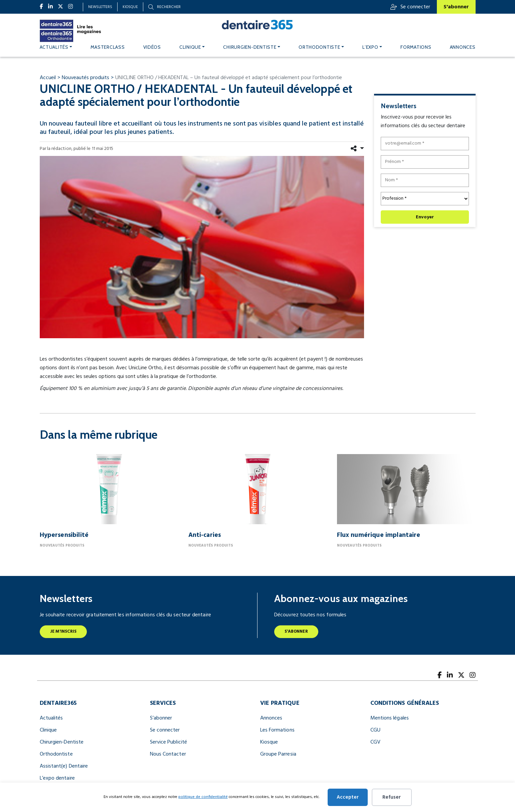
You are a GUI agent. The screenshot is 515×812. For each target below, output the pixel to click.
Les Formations (277, 730)
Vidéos (152, 47)
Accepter (348, 797)
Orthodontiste (319, 47)
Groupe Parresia (278, 754)
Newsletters (100, 7)
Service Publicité (168, 742)
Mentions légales (390, 718)
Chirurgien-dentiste (250, 47)
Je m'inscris (63, 632)
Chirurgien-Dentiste (62, 742)
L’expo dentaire (57, 778)
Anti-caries (205, 535)
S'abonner (456, 7)
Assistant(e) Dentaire (64, 766)
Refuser (392, 797)
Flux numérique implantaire (379, 535)
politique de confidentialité (203, 797)
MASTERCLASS (108, 47)
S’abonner (161, 718)
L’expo (370, 47)
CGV (375, 742)
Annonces (463, 47)
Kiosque (130, 7)
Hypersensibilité (64, 535)
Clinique (190, 47)
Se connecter (410, 7)
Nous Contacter (168, 754)
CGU (375, 730)
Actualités (54, 47)
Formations (416, 47)
